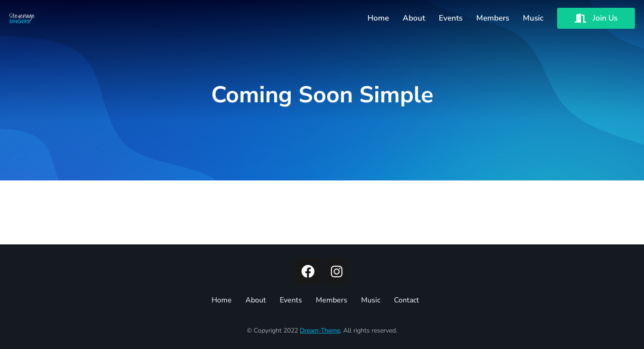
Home (222, 300)
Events (291, 300)
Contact (407, 300)
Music (371, 300)
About (256, 300)
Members (332, 300)
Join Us (596, 18)
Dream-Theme (320, 330)
